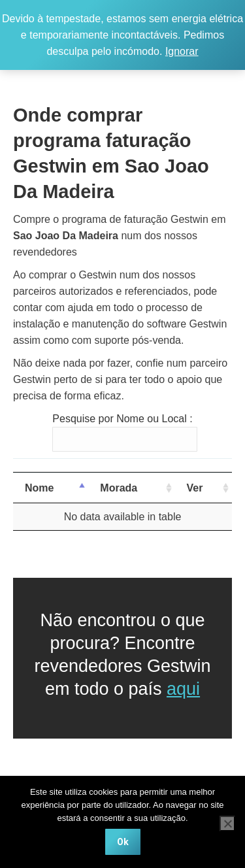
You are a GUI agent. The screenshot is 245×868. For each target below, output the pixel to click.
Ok (123, 842)
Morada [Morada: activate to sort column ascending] (119, 488)
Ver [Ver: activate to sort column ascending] (195, 488)
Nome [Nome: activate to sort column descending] (39, 488)
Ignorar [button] (182, 51)
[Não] (227, 824)
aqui (183, 689)
